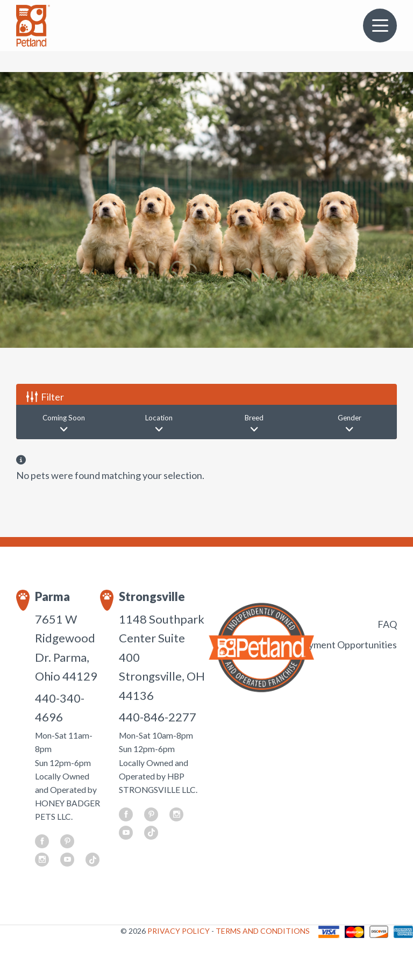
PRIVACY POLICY (179, 931)
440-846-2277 (158, 717)
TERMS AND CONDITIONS (263, 931)
